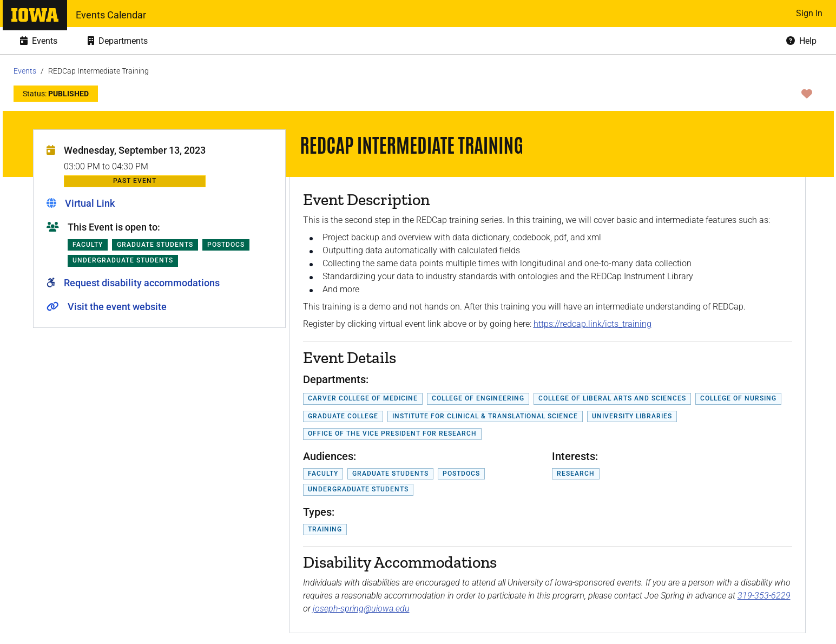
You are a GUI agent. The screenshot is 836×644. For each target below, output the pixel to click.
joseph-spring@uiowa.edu (361, 609)
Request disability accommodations (142, 283)
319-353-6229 (764, 596)
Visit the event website (117, 307)
